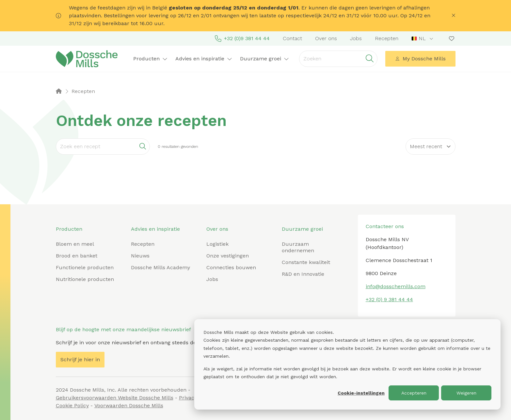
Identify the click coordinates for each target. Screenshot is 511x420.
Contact (292, 38)
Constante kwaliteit (306, 262)
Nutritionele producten (85, 279)
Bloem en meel (75, 244)
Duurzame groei (264, 59)
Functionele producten (85, 267)
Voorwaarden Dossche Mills (129, 405)
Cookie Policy (72, 405)
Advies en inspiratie (204, 59)
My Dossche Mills (420, 59)
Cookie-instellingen (361, 393)
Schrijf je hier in (80, 359)
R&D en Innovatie (303, 274)
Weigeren (466, 393)
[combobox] (423, 39)
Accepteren (414, 393)
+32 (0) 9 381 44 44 (389, 299)
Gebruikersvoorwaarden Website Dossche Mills (115, 398)
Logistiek (217, 244)
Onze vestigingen (228, 256)
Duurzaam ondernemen (298, 247)
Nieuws (140, 256)
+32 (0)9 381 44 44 (242, 39)
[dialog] (347, 364)
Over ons (326, 38)
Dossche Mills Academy (160, 267)
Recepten (387, 38)
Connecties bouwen (231, 267)
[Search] (103, 147)
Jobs (356, 38)
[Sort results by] (431, 147)
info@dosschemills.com (396, 286)
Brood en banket (77, 256)
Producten (150, 59)
